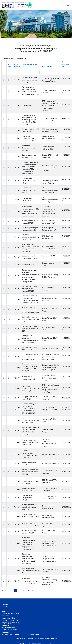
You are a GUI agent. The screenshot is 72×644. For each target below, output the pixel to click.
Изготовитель (47, 67)
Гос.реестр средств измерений (13, 623)
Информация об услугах (10, 614)
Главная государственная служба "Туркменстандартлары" (36, 638)
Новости (5, 609)
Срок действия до (65, 64)
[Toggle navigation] (68, 5)
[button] (26, 37)
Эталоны (5, 607)
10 (29, 590)
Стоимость (5, 616)
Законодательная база (10, 621)
